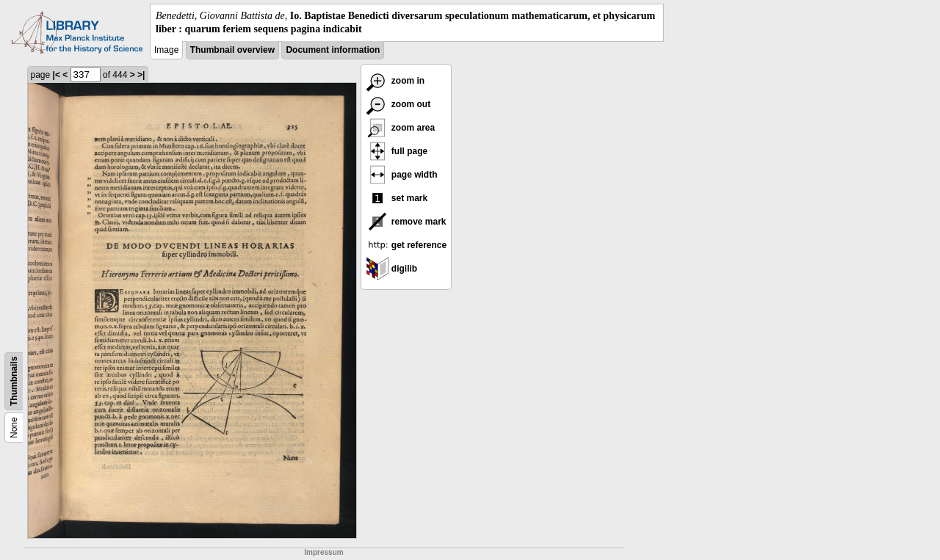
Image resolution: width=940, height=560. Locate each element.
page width (402, 175)
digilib (392, 269)
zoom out (398, 104)
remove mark (406, 222)
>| (141, 75)
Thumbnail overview (232, 50)
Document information (333, 50)
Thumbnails (14, 381)
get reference (406, 245)
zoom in (395, 81)
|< (57, 75)
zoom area (401, 128)
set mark (397, 198)
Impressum (323, 552)
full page (397, 151)
